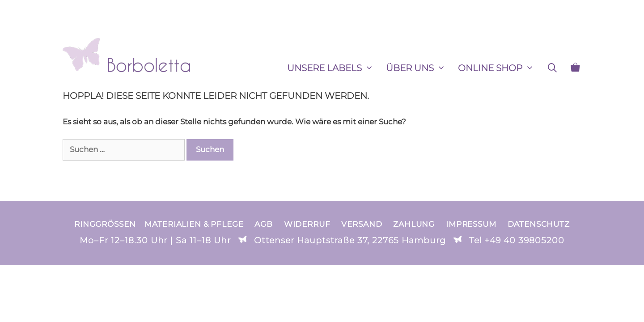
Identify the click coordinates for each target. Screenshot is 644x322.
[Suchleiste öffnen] (552, 68)
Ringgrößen (105, 224)
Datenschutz (539, 224)
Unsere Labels (333, 68)
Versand (362, 224)
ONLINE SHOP (499, 68)
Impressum (471, 224)
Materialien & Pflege (194, 224)
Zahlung (414, 224)
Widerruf (307, 224)
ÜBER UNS (419, 68)
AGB (264, 224)
